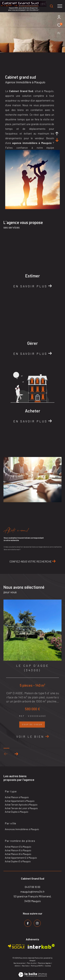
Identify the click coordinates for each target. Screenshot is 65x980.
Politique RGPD (37, 966)
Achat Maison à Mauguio (17, 797)
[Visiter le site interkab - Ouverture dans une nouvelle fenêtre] (41, 946)
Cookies (48, 966)
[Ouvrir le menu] (60, 6)
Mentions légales (44, 963)
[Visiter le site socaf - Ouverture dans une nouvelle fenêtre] (16, 946)
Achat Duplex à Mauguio (17, 812)
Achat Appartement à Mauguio (20, 801)
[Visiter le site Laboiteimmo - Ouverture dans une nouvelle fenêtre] (33, 972)
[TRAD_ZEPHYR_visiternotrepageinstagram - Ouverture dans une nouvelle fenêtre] (37, 923)
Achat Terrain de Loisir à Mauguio (21, 808)
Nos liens (26, 966)
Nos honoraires (19, 963)
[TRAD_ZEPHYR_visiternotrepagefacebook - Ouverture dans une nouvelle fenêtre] (28, 923)
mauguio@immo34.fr (32, 892)
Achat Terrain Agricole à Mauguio (21, 805)
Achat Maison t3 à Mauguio (18, 847)
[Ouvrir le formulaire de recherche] (51, 6)
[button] (16, 754)
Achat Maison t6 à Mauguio (18, 854)
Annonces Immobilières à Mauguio (22, 829)
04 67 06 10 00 (32, 887)
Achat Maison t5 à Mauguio (18, 850)
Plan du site (32, 963)
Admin (18, 966)
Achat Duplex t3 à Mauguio (18, 861)
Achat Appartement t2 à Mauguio (21, 858)
